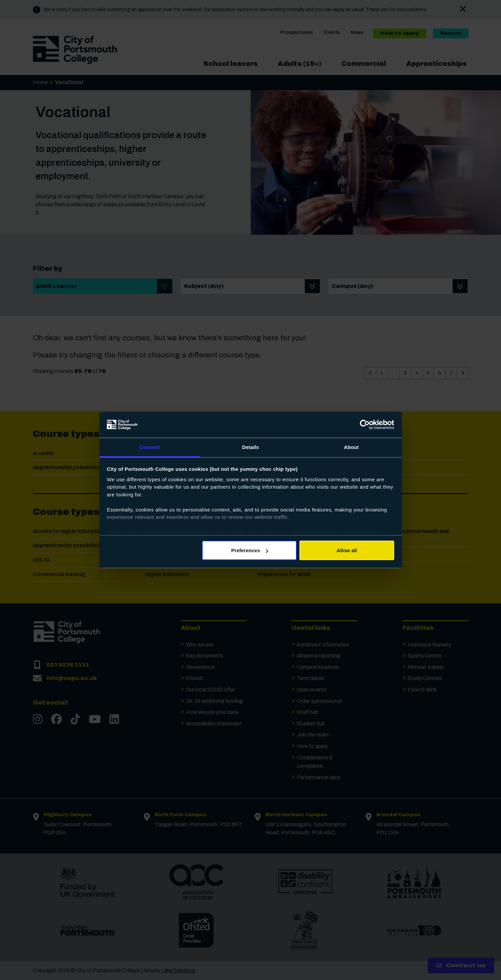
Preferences (250, 550)
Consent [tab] (150, 447)
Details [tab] (251, 447)
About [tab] (351, 447)
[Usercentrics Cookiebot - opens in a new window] (365, 425)
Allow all (347, 550)
